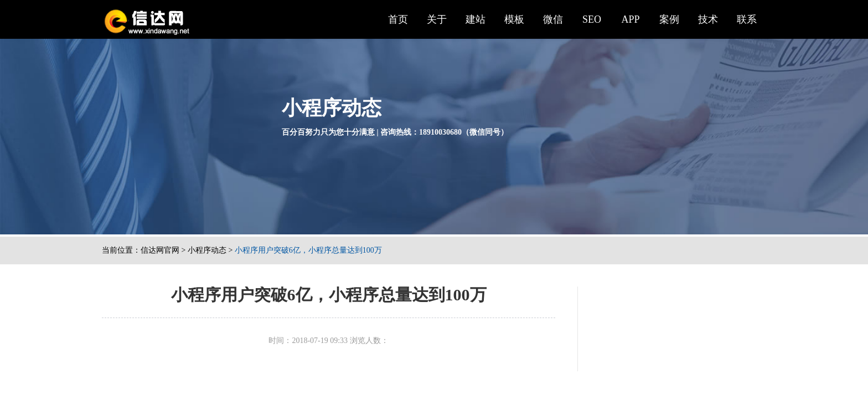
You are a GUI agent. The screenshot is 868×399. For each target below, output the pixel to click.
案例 (669, 19)
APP (630, 19)
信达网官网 (160, 250)
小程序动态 (207, 250)
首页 (398, 19)
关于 (437, 19)
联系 (747, 19)
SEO (592, 19)
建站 (476, 19)
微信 (553, 19)
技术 (708, 19)
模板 (514, 19)
